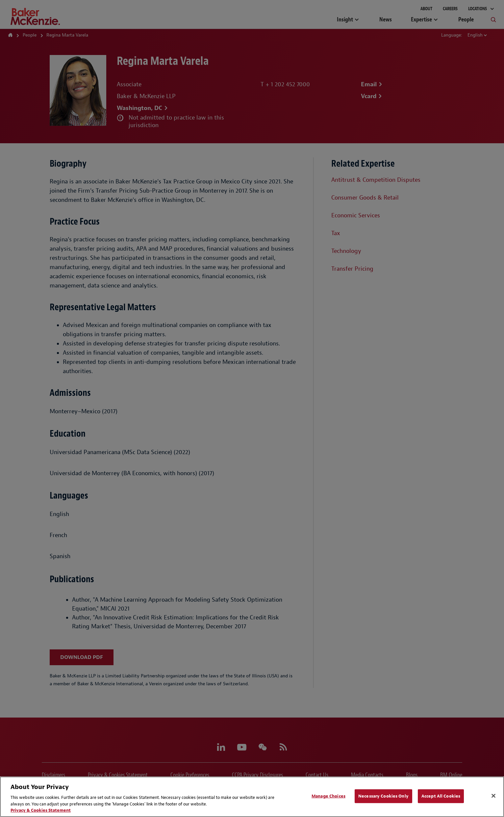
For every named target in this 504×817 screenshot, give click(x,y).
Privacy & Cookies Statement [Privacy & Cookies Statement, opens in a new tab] (41, 810)
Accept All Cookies (441, 796)
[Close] (493, 796)
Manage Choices (328, 796)
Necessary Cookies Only (383, 796)
